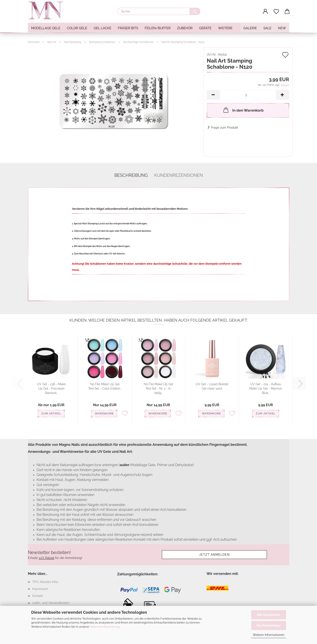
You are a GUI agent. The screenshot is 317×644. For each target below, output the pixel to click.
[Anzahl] (248, 95)
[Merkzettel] (276, 12)
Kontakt (37, 596)
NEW (282, 28)
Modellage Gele (46, 28)
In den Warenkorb (243, 110)
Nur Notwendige (269, 625)
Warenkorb (104, 414)
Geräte (205, 28)
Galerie (250, 28)
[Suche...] (195, 11)
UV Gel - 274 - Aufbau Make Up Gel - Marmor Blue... (266, 388)
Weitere (225, 28)
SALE (267, 28)
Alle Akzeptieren (269, 615)
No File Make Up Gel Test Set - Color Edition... (105, 386)
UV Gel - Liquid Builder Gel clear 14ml (212, 386)
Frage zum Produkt (225, 128)
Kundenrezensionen (179, 175)
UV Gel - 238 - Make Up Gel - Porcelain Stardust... (51, 388)
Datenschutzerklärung (105, 627)
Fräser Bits (128, 28)
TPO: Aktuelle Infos (45, 582)
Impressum (40, 589)
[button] (265, 12)
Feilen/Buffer (158, 28)
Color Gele (77, 28)
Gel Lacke (103, 28)
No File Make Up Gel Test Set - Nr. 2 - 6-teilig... (158, 388)
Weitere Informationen (269, 635)
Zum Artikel (51, 414)
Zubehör (185, 28)
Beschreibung (131, 175)
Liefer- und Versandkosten (51, 603)
